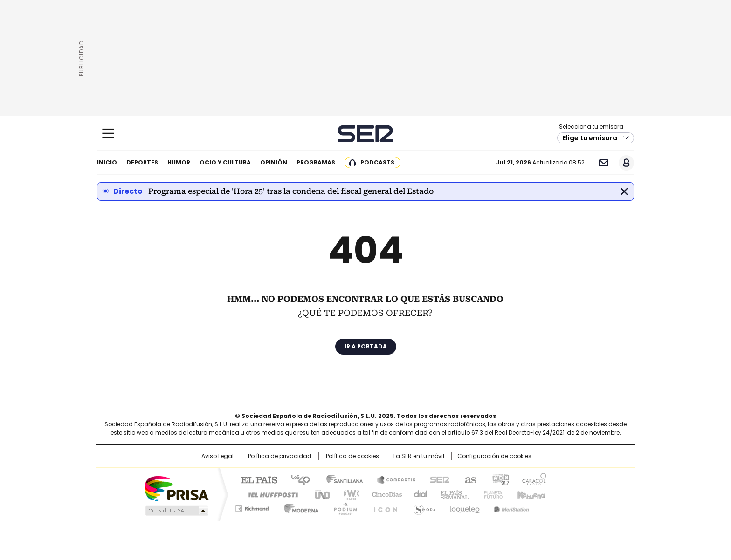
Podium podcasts (343, 507)
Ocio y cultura (225, 162)
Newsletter (603, 163)
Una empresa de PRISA (176, 488)
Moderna (299, 507)
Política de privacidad (280, 456)
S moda (423, 507)
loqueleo (464, 507)
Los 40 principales (297, 479)
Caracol (534, 479)
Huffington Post (269, 494)
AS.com (469, 479)
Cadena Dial (418, 494)
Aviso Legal (217, 456)
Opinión (274, 162)
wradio (347, 494)
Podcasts (377, 162)
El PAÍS (255, 479)
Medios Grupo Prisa (176, 511)
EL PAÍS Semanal (452, 494)
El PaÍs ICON (383, 507)
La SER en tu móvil (419, 456)
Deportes (142, 162)
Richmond (252, 507)
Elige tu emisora (590, 138)
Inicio (107, 162)
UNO (319, 494)
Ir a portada (366, 346)
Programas (316, 162)
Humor (179, 162)
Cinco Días (384, 494)
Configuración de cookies (494, 456)
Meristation (510, 507)
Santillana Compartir (392, 479)
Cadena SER (366, 133)
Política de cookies (352, 456)
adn (500, 479)
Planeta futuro (491, 494)
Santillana (340, 479)
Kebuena (530, 494)
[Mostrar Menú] (108, 133)
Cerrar (624, 191)
